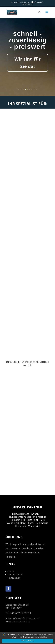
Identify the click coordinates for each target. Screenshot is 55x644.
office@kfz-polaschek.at (26, 618)
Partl (31, 523)
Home (11, 571)
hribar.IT (36, 514)
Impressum (14, 578)
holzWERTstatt (20, 514)
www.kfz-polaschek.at (17, 621)
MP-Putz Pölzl (30, 520)
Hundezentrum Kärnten (22, 517)
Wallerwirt (34, 526)
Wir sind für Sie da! (28, 63)
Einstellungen (27, 641)
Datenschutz (15, 574)
